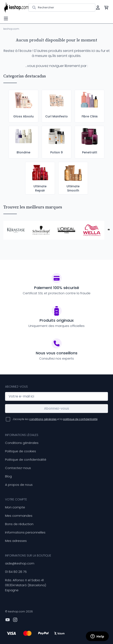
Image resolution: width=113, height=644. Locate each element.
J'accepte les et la (55, 419)
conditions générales (43, 419)
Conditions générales (22, 443)
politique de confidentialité (80, 419)
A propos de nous (19, 485)
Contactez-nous (18, 468)
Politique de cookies (21, 451)
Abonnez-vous (56, 408)
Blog (8, 476)
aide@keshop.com (20, 563)
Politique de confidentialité (26, 460)
